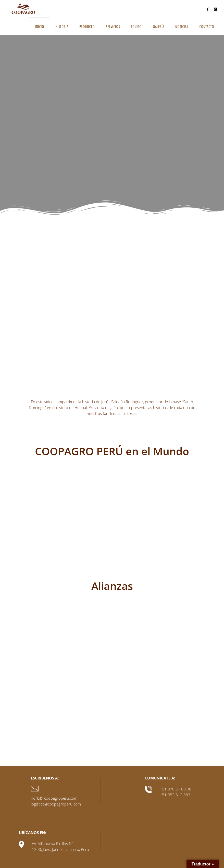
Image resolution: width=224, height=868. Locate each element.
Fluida (189, 857)
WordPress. (207, 857)
